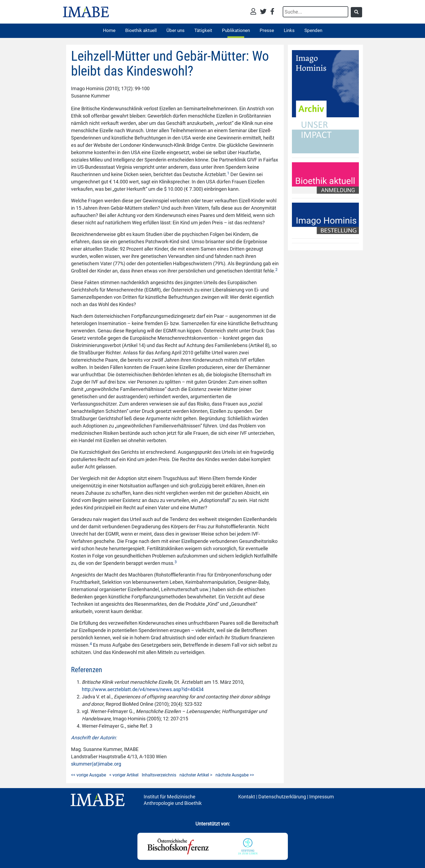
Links (289, 30)
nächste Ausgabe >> (235, 775)
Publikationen (236, 30)
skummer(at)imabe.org (96, 764)
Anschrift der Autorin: (94, 738)
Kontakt (247, 797)
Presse (267, 30)
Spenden (313, 30)
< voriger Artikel (124, 775)
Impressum (322, 797)
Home (109, 30)
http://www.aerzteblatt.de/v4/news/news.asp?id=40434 (143, 689)
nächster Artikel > (196, 775)
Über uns (176, 30)
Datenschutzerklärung (282, 797)
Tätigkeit (203, 30)
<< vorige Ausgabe (88, 775)
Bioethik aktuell (141, 30)
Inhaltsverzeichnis (159, 775)
